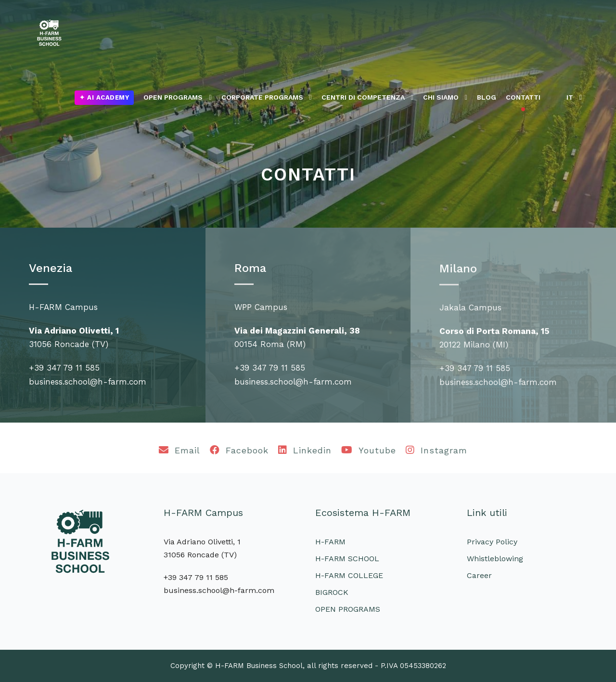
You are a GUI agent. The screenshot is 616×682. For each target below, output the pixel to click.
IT (570, 97)
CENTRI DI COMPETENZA (363, 97)
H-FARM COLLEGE (349, 575)
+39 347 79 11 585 (64, 368)
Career (479, 575)
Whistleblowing (495, 559)
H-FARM (330, 542)
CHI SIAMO (441, 97)
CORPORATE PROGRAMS (262, 97)
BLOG (487, 97)
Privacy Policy (492, 542)
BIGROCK (332, 592)
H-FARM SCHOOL (347, 559)
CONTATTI (523, 97)
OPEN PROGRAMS (173, 97)
